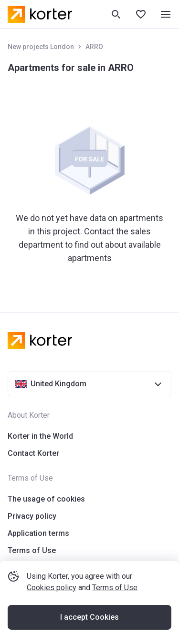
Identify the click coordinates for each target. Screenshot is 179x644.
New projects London (41, 47)
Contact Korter (33, 453)
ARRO (94, 47)
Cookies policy (52, 588)
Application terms (38, 533)
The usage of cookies (46, 499)
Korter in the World (40, 436)
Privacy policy (32, 516)
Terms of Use (115, 588)
